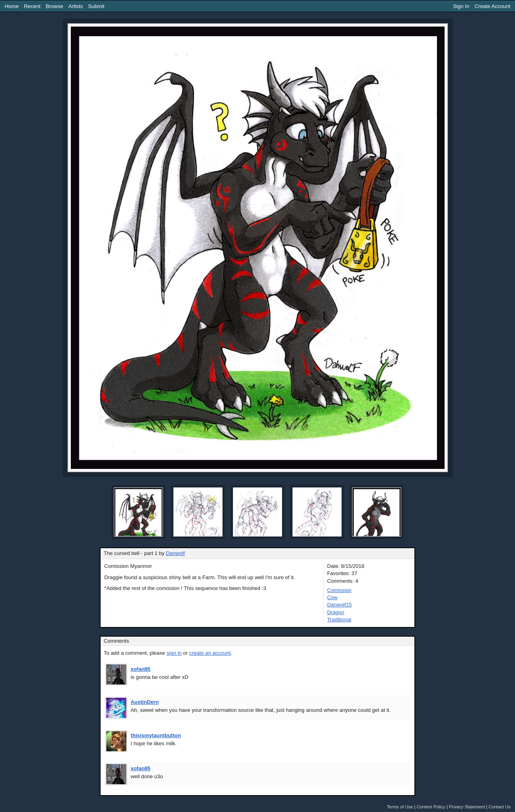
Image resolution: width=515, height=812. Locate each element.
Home (12, 6)
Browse (55, 6)
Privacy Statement (467, 807)
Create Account (492, 6)
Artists (76, 6)
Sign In (461, 6)
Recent (32, 6)
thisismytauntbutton (156, 735)
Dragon (336, 612)
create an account (210, 653)
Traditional (339, 620)
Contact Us (500, 807)
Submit (96, 6)
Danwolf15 (339, 605)
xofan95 (141, 669)
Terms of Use (400, 807)
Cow (332, 597)
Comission (339, 590)
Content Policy (431, 807)
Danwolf (175, 553)
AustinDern (145, 702)
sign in (174, 653)
